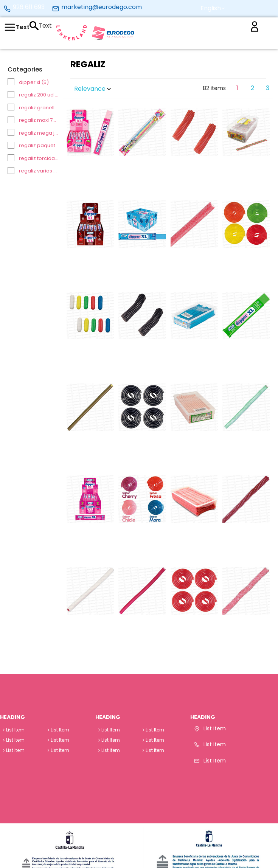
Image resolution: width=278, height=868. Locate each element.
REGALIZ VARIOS (39, 171)
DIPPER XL (34, 82)
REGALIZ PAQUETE (39, 145)
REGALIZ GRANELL (39, 108)
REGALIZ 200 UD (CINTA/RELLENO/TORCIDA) (39, 95)
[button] (213, 8)
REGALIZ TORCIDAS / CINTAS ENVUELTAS (39, 158)
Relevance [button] (93, 89)
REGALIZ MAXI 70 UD (39, 120)
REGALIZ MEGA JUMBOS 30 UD (39, 133)
